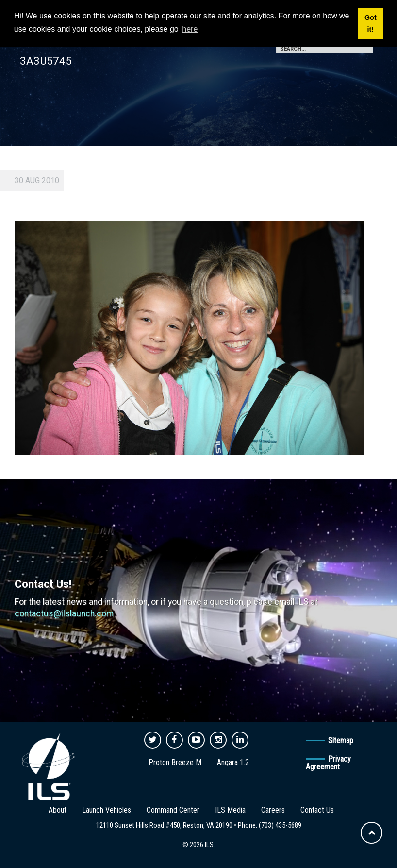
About (58, 810)
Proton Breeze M (175, 762)
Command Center (173, 810)
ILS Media (230, 810)
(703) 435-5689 (280, 825)
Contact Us (317, 810)
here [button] (190, 29)
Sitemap (341, 740)
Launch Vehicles (107, 810)
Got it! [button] (371, 23)
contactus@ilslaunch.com (64, 613)
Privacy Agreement (328, 763)
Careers (273, 810)
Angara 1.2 (233, 762)
